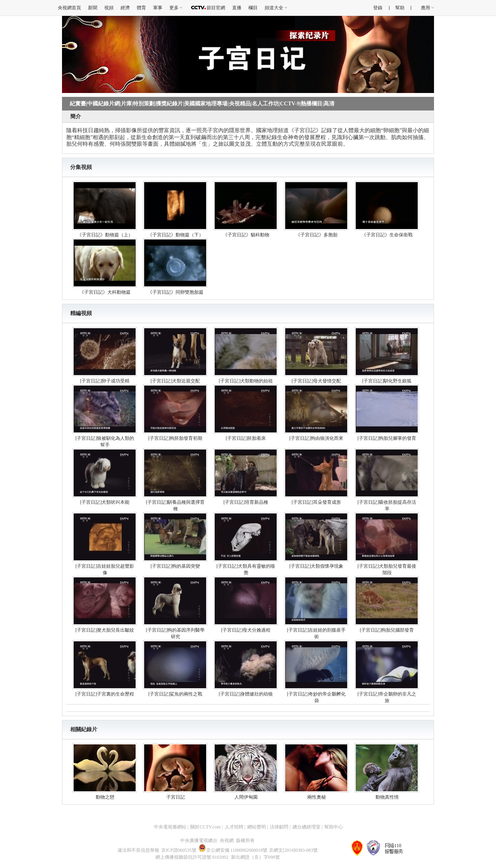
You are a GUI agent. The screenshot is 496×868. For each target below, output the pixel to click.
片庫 (126, 104)
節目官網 (216, 8)
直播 (237, 8)
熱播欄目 (312, 104)
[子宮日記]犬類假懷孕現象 (317, 566)
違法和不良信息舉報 (138, 850)
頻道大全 (274, 8)
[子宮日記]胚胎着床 (246, 438)
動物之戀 (105, 797)
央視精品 (240, 104)
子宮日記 (176, 797)
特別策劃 (144, 104)
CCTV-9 (290, 104)
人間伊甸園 (246, 797)
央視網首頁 (69, 8)
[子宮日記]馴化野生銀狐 (387, 381)
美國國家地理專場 (206, 104)
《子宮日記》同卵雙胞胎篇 (176, 292)
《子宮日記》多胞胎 (317, 235)
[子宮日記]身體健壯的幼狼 (246, 694)
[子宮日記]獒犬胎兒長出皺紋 (105, 630)
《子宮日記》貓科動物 (246, 235)
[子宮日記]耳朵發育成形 (317, 502)
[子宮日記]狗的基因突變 (176, 566)
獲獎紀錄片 (169, 104)
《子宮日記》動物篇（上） (105, 235)
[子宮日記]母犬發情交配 (317, 381)
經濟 (125, 8)
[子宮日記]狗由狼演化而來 (317, 438)
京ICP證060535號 (179, 850)
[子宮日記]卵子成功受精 (105, 381)
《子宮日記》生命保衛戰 (387, 235)
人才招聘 (234, 827)
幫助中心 (334, 827)
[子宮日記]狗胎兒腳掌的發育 (387, 438)
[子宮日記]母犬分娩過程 (246, 630)
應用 (425, 8)
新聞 (93, 8)
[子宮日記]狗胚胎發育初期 (176, 438)
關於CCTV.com (205, 827)
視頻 (109, 8)
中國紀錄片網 (103, 104)
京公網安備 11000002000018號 (233, 850)
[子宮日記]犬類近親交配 (176, 381)
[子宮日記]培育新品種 (246, 502)
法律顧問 (279, 827)
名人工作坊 (265, 104)
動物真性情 (387, 797)
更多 (174, 8)
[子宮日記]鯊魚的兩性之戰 (176, 694)
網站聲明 (257, 827)
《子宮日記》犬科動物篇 (105, 292)
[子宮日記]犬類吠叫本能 (105, 502)
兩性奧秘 (317, 797)
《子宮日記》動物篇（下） (176, 235)
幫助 (400, 8)
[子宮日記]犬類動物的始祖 (246, 381)
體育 (141, 8)
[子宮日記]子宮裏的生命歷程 (105, 694)
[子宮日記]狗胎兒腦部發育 (387, 630)
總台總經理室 (307, 827)
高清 (329, 104)
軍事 (158, 8)
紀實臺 (78, 104)
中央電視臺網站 (170, 827)
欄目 (253, 8)
